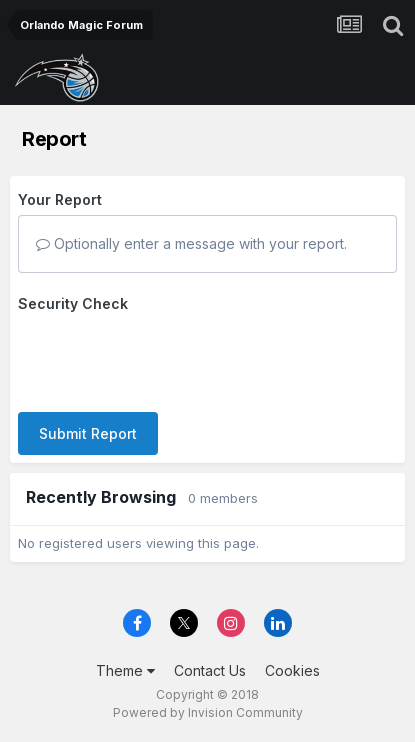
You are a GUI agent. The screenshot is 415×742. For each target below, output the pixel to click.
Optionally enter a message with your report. (191, 243)
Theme (125, 670)
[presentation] (170, 358)
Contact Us (210, 670)
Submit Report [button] (88, 433)
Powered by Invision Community (208, 712)
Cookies (292, 670)
